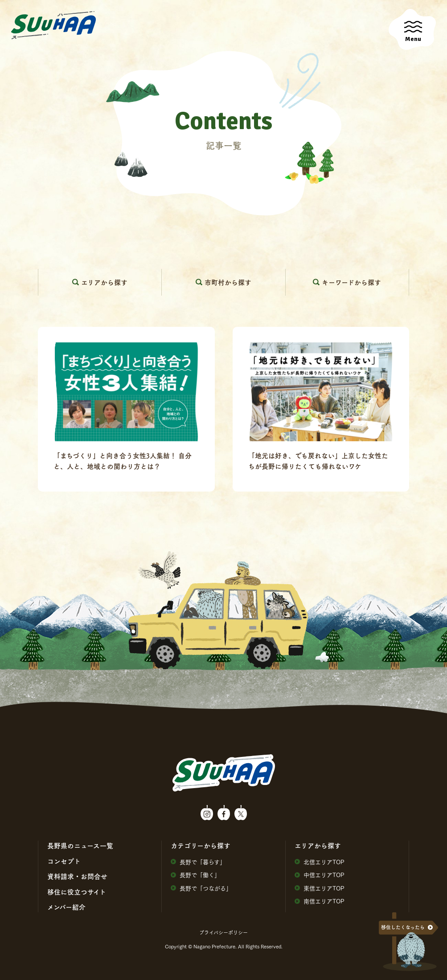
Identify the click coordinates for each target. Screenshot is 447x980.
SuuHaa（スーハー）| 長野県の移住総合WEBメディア (53, 25)
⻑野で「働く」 (195, 875)
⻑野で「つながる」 (201, 888)
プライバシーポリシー (223, 932)
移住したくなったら (403, 927)
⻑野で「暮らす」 (198, 862)
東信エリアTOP (320, 888)
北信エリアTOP (320, 862)
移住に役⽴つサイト (77, 892)
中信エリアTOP (320, 875)
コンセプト (64, 861)
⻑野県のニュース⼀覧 (80, 846)
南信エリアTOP (320, 901)
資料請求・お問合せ (77, 876)
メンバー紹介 (66, 907)
